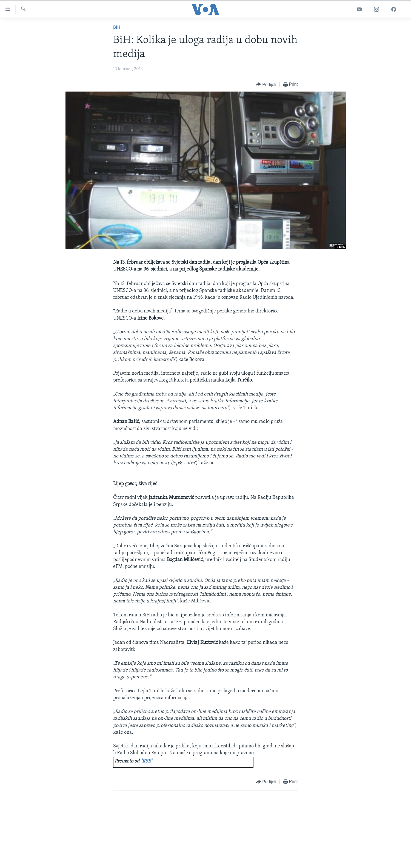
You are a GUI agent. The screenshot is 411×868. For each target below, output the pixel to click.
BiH (117, 28)
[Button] (266, 85)
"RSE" (146, 761)
